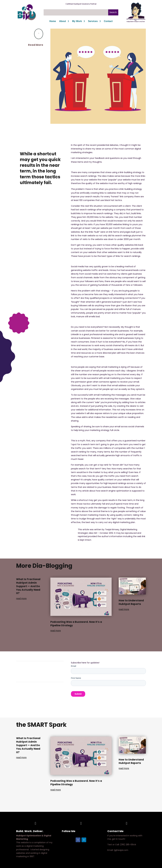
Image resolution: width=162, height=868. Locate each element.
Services (93, 21)
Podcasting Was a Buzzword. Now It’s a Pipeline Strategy (76, 624)
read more (21, 598)
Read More (36, 45)
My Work (77, 21)
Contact (108, 21)
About (63, 21)
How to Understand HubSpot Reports (131, 602)
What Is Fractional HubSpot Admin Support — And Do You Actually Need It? (28, 586)
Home (53, 21)
